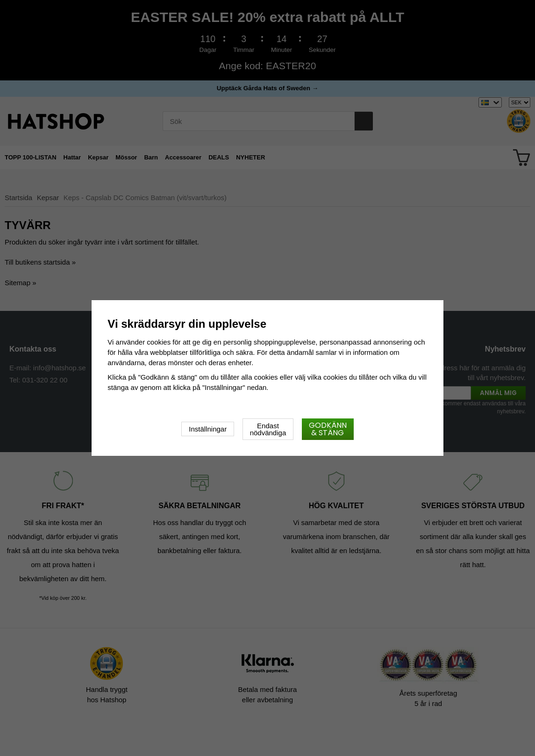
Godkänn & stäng (328, 429)
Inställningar (208, 429)
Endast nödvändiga (268, 429)
